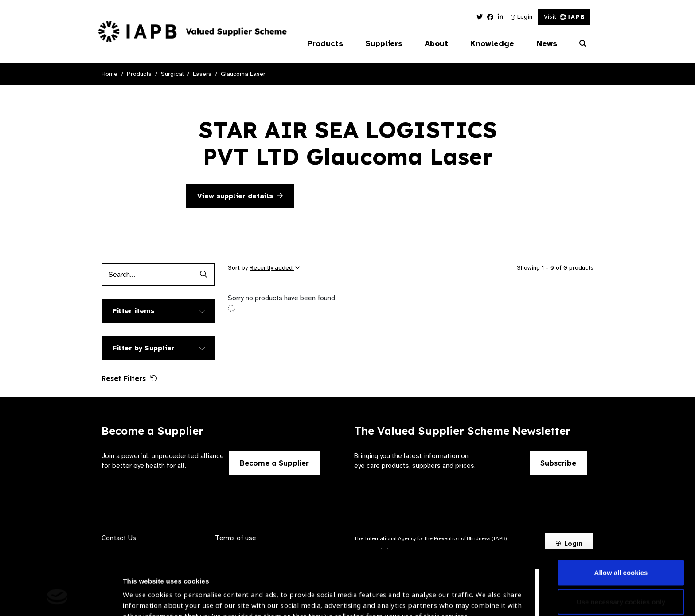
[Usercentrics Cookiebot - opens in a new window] (57, 599)
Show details (143, 590)
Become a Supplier (274, 463)
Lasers (202, 74)
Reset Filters (129, 378)
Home (109, 74)
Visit (564, 17)
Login (521, 17)
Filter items (133, 311)
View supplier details (240, 196)
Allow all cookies (621, 517)
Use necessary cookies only (621, 546)
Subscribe (558, 463)
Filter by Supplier (144, 348)
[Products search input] (147, 275)
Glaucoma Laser (243, 74)
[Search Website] (583, 44)
